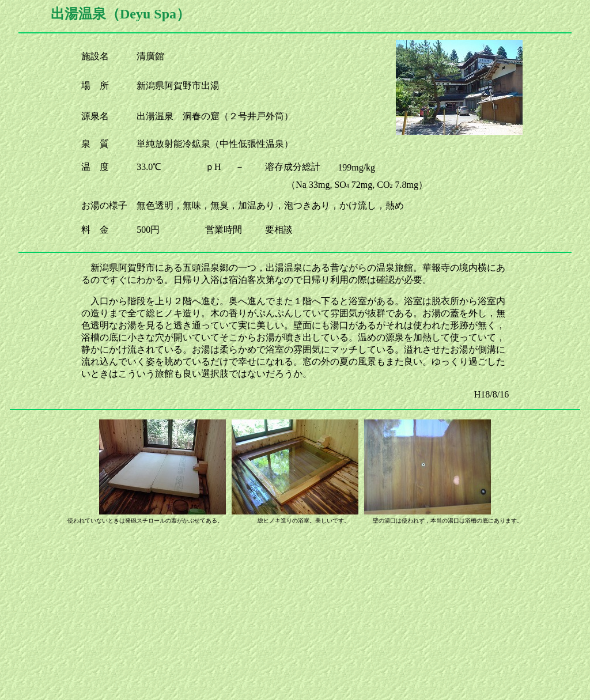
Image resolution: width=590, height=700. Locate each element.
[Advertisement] (295, 615)
